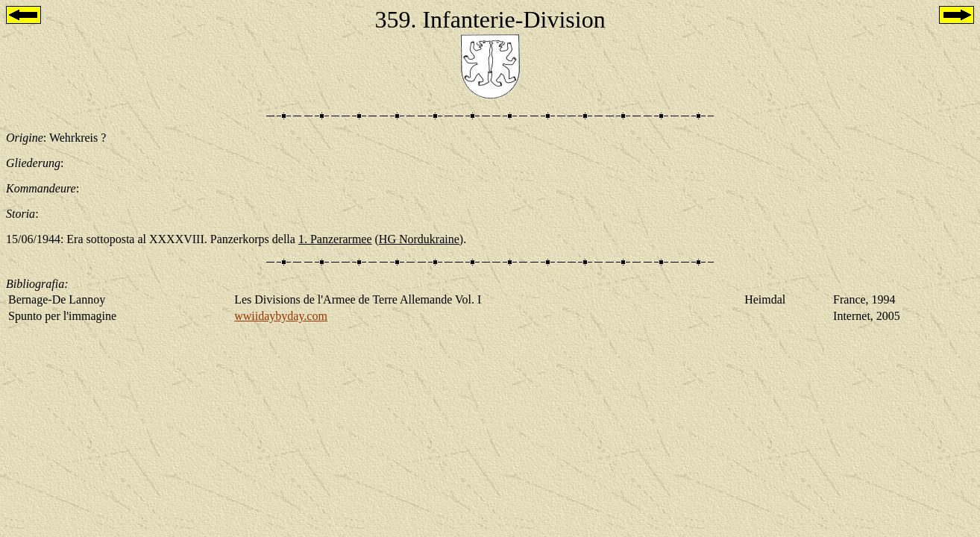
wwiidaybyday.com (281, 316)
